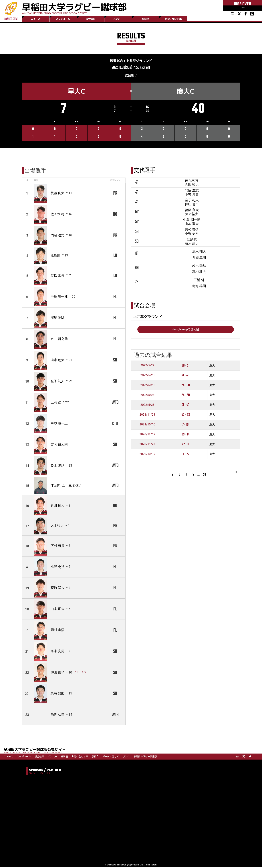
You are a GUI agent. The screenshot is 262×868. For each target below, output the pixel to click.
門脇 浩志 (57, 235)
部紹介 (95, 757)
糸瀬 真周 (57, 651)
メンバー (118, 19)
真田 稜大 (57, 505)
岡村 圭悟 (57, 630)
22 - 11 (185, 474)
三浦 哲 (56, 402)
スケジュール (63, 19)
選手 (36, 180)
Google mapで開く (186, 359)
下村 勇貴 (57, 546)
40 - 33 (186, 445)
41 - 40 (185, 405)
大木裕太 (57, 526)
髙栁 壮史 (57, 715)
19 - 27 (185, 484)
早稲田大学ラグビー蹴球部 (74, 8)
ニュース (36, 19)
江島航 (55, 255)
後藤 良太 (57, 193)
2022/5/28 (147, 405)
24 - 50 (186, 415)
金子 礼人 (57, 381)
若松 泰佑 (57, 275)
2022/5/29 (147, 396)
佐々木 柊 (57, 214)
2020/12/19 (147, 465)
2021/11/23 (147, 445)
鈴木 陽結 (57, 465)
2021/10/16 (147, 455)
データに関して (111, 757)
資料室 (146, 19)
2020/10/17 (147, 484)
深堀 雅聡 (57, 318)
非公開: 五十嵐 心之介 (66, 485)
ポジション (115, 180)
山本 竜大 (57, 609)
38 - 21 (185, 396)
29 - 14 (185, 465)
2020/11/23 (147, 474)
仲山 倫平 (57, 673)
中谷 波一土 (59, 423)
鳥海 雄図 (57, 693)
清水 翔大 (57, 360)
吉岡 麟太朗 (59, 444)
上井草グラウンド (139, 61)
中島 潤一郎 (59, 296)
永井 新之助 (59, 339)
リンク (126, 757)
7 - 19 (185, 455)
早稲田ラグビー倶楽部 (145, 757)
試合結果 (91, 19)
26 (205, 505)
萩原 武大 (57, 588)
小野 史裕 (57, 567)
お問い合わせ (173, 19)
